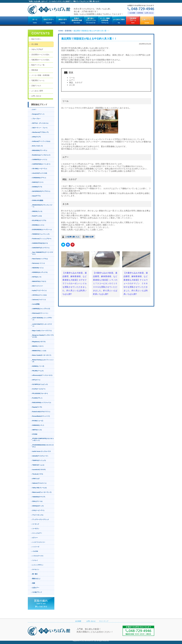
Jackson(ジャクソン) (39, 300)
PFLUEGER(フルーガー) (40, 393)
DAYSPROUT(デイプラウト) (41, 191)
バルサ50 (35, 551)
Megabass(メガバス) (39, 342)
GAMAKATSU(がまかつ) (40, 243)
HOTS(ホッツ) (37, 277)
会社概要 (132, 13)
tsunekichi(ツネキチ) (39, 469)
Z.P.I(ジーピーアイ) (38, 510)
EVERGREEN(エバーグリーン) (42, 230)
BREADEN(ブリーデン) (40, 150)
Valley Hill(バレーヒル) (39, 488)
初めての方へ (36, 39)
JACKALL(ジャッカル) (39, 295)
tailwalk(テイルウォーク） (41, 456)
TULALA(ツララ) (38, 474)
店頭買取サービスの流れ (40, 55)
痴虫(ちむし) (36, 579)
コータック (36, 524)
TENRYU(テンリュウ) (39, 460)
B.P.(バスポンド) (37, 146)
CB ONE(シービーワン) (40, 169)
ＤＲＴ (34, 110)
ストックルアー (37, 533)
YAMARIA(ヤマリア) (39, 497)
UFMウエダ (36, 479)
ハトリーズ (36, 547)
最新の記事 (89, 237)
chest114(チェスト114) (40, 173)
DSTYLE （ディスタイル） (41, 123)
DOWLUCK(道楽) (38, 200)
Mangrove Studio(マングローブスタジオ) (43, 336)
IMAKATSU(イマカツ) (39, 281)
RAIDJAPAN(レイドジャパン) (42, 402)
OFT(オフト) (36, 380)
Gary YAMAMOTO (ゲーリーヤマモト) (43, 253)
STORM (35, 434)
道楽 (34, 583)
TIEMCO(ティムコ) (38, 465)
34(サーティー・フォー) (40, 128)
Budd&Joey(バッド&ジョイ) (41, 155)
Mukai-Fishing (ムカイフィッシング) (43, 361)
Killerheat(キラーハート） (41, 313)
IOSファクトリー (38, 286)
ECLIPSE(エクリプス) (39, 220)
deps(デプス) (36, 196)
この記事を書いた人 (72, 237)
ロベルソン (36, 569)
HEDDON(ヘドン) (38, 268)
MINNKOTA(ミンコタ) (39, 351)
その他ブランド (37, 592)
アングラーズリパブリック (41, 519)
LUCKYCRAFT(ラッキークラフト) (42, 325)
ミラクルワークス (38, 556)
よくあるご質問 (37, 91)
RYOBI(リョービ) (38, 421)
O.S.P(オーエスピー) (39, 389)
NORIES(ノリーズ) (38, 366)
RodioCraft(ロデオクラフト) (41, 412)
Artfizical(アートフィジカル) (41, 141)
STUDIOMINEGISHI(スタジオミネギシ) (43, 446)
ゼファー (35, 538)
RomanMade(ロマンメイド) (41, 416)
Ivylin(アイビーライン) (39, 290)
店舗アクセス (36, 86)
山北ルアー (36, 588)
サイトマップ (104, 621)
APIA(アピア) (36, 137)
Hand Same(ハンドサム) (40, 259)
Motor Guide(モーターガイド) (42, 355)
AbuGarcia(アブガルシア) (40, 132)
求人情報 (35, 44)
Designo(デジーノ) (38, 114)
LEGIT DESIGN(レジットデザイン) (42, 319)
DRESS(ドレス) (37, 211)
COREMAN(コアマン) (39, 178)
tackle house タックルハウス (42, 451)
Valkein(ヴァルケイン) (39, 483)
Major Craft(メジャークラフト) (42, 331)
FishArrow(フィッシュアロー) (42, 239)
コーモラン (36, 529)
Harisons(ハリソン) (38, 263)
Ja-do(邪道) (36, 304)
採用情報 (140, 13)
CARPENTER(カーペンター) (41, 164)
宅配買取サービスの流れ (40, 60)
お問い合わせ (149, 13)
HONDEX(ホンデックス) (40, 272)
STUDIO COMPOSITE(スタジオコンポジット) (43, 439)
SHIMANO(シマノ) (38, 425)
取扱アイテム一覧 (38, 65)
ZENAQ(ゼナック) (38, 506)
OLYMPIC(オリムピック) (40, 384)
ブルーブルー (36, 119)
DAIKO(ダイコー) (38, 182)
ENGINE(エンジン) (38, 225)
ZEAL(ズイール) (37, 501)
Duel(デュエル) (37, 216)
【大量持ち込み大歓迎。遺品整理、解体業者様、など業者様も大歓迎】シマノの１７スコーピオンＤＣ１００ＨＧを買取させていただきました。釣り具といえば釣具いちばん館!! (105, 283)
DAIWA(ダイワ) (37, 187)
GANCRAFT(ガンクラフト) (41, 248)
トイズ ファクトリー (39, 542)
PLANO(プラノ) (37, 398)
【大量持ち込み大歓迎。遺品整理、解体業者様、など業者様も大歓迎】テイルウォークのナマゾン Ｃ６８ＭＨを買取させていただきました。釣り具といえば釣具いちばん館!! (136, 283)
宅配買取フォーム (38, 80)
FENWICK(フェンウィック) (41, 234)
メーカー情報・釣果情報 (40, 75)
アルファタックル (38, 515)
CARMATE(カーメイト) (40, 159)
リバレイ (35, 560)
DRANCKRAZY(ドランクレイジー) (42, 206)
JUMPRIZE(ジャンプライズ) (41, 309)
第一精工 (35, 574)
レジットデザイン (38, 565)
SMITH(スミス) (37, 430)
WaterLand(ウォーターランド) (42, 492)
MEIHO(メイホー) (38, 346)
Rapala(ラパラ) (37, 407)
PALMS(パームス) (38, 371)
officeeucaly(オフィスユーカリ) (42, 375)
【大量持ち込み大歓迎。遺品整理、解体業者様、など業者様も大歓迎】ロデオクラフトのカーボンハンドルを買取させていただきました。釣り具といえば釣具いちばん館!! (75, 283)
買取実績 (35, 70)
